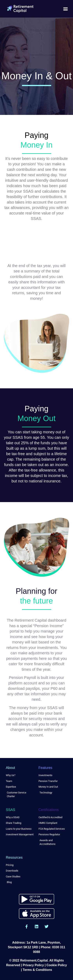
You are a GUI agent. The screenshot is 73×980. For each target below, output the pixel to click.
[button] (66, 9)
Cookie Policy (57, 965)
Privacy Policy (33, 965)
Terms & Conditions (37, 970)
